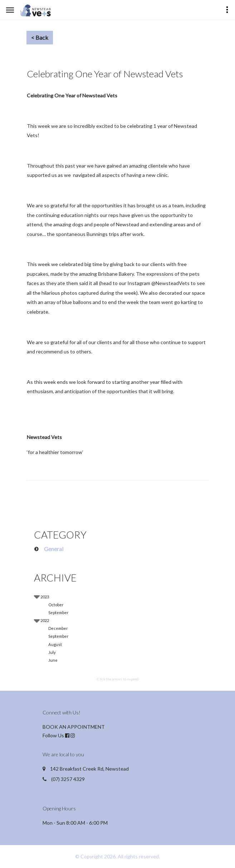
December (58, 628)
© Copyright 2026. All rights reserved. (117, 856)
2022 (45, 620)
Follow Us (53, 735)
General (54, 549)
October (56, 605)
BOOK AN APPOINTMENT (74, 727)
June (53, 660)
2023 (45, 597)
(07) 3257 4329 (68, 779)
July (52, 652)
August (55, 644)
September (58, 613)
